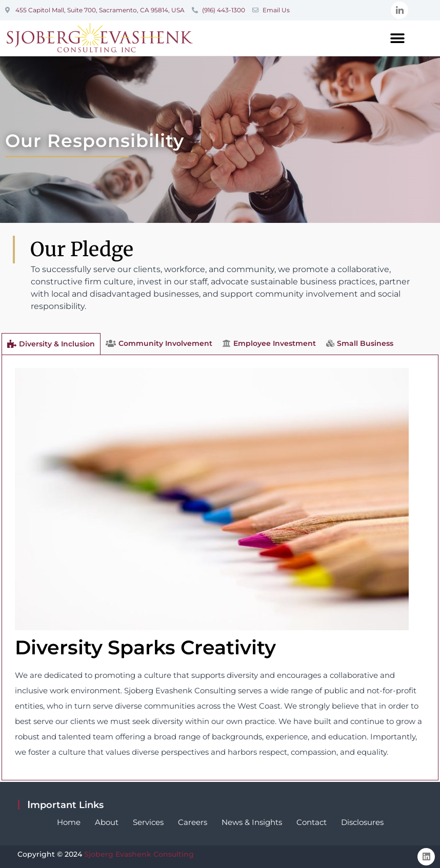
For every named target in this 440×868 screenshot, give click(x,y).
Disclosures (362, 822)
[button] (398, 38)
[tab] (51, 344)
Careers (193, 822)
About (107, 822)
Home (69, 822)
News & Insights (252, 822)
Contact (312, 822)
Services (148, 822)
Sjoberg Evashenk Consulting (139, 854)
